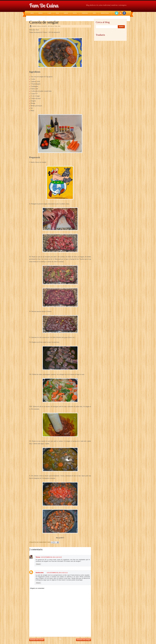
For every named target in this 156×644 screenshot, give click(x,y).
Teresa (38, 557)
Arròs (66, 13)
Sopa (94, 13)
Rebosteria (105, 13)
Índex (41, 13)
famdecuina (40, 573)
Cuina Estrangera (37, 18)
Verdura (85, 13)
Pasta (75, 13)
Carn (49, 13)
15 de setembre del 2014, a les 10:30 (51, 557)
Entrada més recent (37, 640)
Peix (57, 13)
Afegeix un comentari (37, 588)
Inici (32, 13)
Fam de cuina (44, 5)
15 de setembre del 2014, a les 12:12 (57, 573)
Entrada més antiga (84, 640)
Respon (38, 564)
